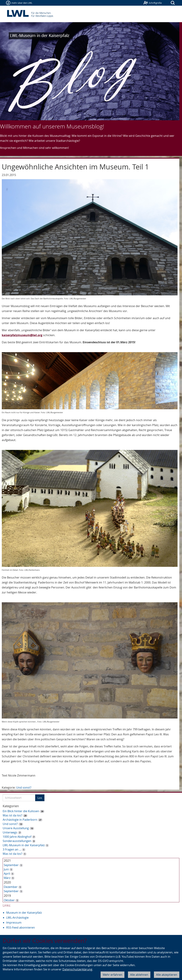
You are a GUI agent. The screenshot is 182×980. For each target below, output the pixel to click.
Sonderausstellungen (17, 841)
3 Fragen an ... (12, 849)
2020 (7, 882)
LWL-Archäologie (17, 918)
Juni (6, 869)
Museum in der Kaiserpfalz (24, 913)
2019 (7, 896)
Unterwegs (10, 832)
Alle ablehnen (139, 975)
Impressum (14, 923)
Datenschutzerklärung (77, 969)
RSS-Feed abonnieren (21, 927)
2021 (7, 860)
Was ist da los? (12, 815)
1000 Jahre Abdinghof (17, 837)
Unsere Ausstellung (16, 828)
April (7, 874)
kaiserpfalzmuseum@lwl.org (22, 335)
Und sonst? (24, 788)
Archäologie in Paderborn (20, 820)
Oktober (9, 900)
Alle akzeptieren (167, 975)
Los (40, 798)
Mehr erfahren (113, 975)
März (7, 878)
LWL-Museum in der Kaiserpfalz (24, 845)
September (11, 865)
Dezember (11, 887)
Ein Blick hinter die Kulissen (21, 811)
